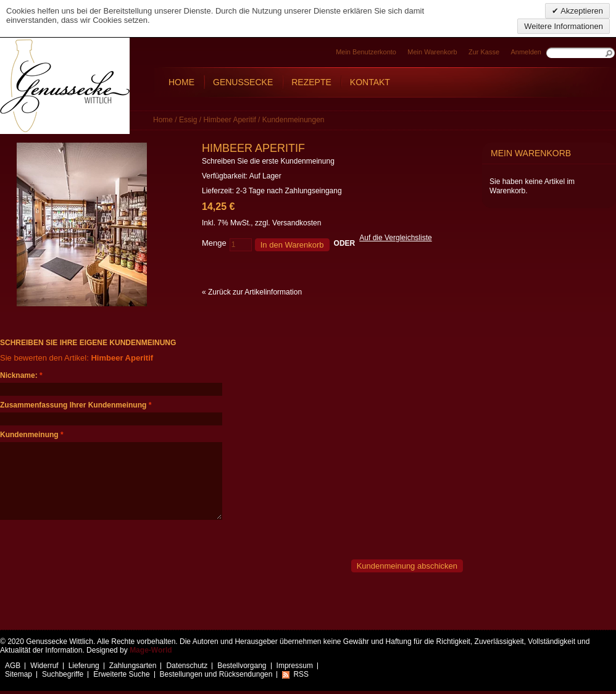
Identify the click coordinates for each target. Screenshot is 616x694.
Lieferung (84, 666)
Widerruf (44, 666)
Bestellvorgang (242, 666)
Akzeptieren (581, 11)
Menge (214, 243)
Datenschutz (187, 666)
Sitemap (19, 674)
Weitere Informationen (564, 26)
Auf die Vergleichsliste (395, 238)
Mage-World (151, 650)
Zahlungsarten (133, 666)
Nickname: (19, 375)
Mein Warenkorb (432, 52)
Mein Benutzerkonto (366, 52)
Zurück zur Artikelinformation (252, 292)
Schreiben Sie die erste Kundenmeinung (268, 161)
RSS (301, 674)
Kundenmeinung (29, 435)
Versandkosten (297, 223)
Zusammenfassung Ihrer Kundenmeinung (73, 405)
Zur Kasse (484, 52)
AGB (13, 666)
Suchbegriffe (63, 674)
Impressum (295, 666)
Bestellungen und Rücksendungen (216, 674)
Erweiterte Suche (121, 674)
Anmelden (526, 52)
